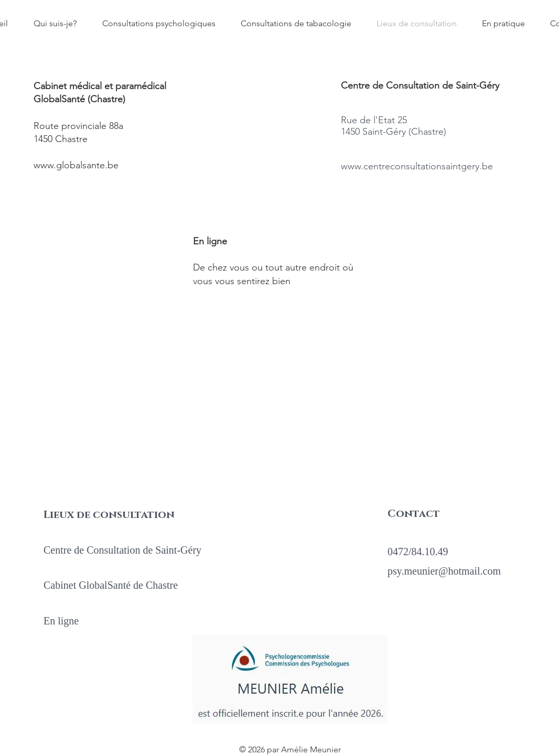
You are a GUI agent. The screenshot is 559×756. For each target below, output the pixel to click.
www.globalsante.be (76, 165)
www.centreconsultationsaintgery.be (417, 166)
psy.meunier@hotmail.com (444, 571)
